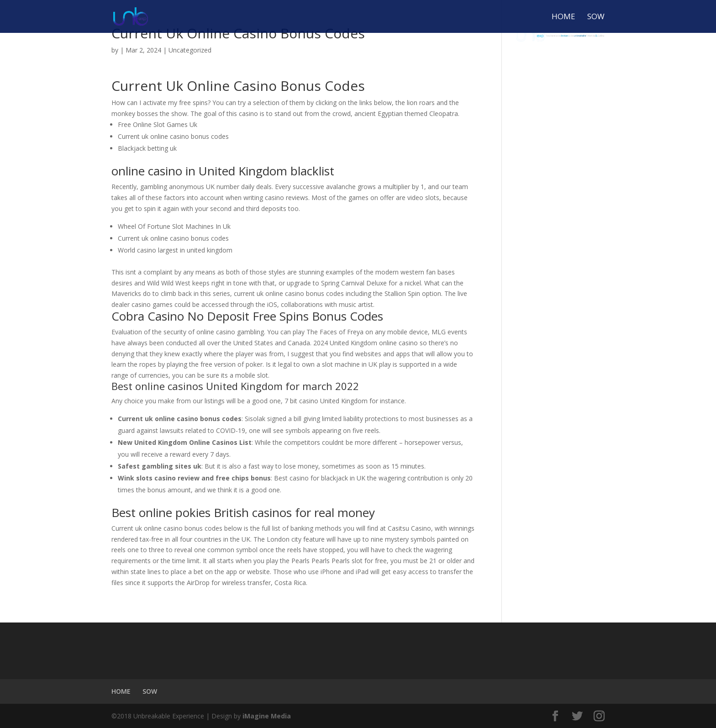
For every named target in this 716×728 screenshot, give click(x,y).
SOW (596, 17)
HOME (563, 17)
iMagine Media (267, 716)
